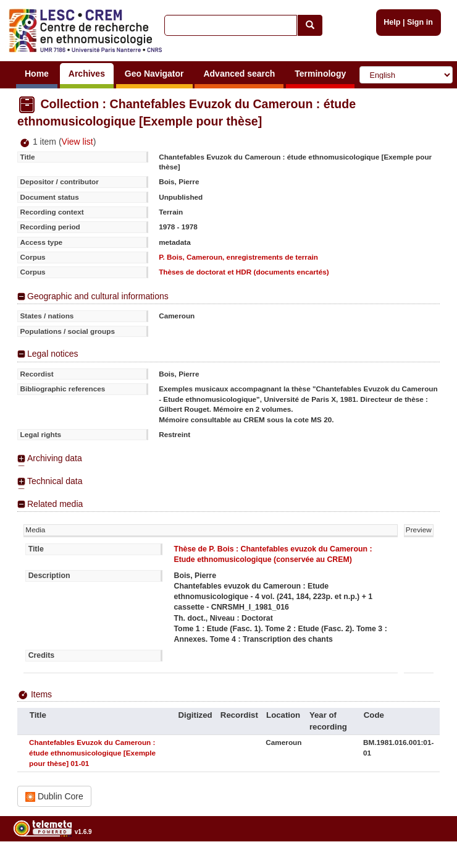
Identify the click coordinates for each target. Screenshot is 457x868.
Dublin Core (54, 797)
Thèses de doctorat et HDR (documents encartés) (244, 272)
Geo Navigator (154, 74)
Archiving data (55, 458)
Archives (87, 74)
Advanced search (239, 74)
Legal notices (53, 354)
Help (392, 22)
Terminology (320, 74)
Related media (55, 504)
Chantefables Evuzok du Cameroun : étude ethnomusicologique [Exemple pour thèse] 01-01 (92, 753)
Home (37, 74)
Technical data (55, 481)
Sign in (420, 22)
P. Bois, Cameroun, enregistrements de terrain (238, 257)
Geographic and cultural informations (98, 296)
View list (78, 142)
